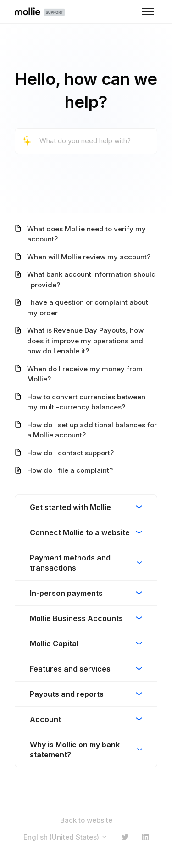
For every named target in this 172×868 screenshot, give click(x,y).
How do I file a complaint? (70, 470)
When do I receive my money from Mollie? (85, 374)
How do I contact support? (70, 453)
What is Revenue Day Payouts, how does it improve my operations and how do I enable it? (85, 341)
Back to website (86, 820)
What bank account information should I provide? (92, 280)
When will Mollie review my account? (89, 257)
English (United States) (66, 837)
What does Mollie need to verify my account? (86, 234)
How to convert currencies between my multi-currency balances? (86, 402)
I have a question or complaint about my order (88, 308)
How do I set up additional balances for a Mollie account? (92, 430)
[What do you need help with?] (86, 141)
